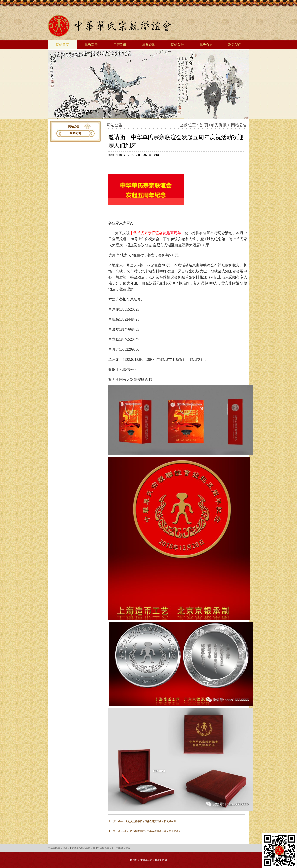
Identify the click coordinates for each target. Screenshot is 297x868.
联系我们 (235, 45)
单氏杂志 (206, 45)
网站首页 (62, 45)
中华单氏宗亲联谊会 (146, 233)
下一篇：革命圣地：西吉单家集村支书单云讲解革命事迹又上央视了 (145, 831)
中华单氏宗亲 (123, 848)
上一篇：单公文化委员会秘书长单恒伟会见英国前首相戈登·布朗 (142, 821)
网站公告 (177, 45)
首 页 (204, 125)
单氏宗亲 (91, 45)
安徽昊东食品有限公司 (83, 848)
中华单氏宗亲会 (106, 848)
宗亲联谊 (120, 45)
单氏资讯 (149, 45)
